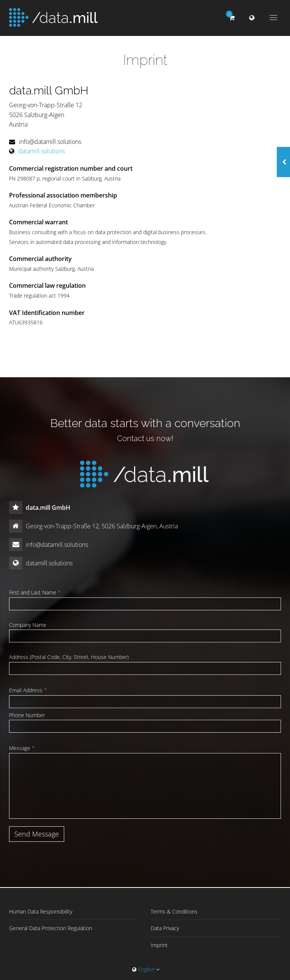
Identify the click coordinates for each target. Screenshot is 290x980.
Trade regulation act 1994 (39, 296)
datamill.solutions (42, 151)
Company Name (28, 625)
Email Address (28, 690)
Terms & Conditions (174, 911)
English (146, 969)
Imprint (159, 945)
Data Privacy (165, 928)
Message (22, 748)
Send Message (37, 834)
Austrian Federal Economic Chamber (52, 205)
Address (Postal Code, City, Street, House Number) (69, 657)
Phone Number (27, 715)
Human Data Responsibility (41, 911)
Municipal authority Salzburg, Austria (51, 269)
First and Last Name (35, 592)
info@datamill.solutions (50, 142)
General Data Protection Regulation (51, 928)
